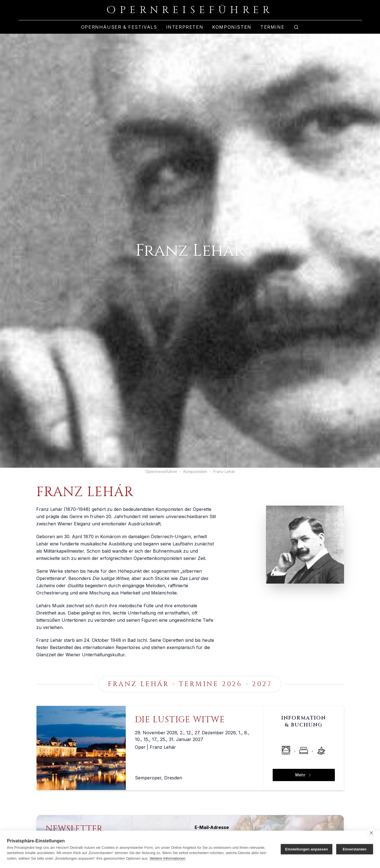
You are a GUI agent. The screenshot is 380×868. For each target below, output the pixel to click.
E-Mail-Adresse (212, 827)
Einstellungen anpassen (307, 849)
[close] (371, 833)
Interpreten (185, 27)
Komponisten (232, 27)
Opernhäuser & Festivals (119, 27)
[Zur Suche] (296, 27)
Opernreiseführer (161, 471)
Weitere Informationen (168, 858)
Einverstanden (354, 849)
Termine (272, 27)
